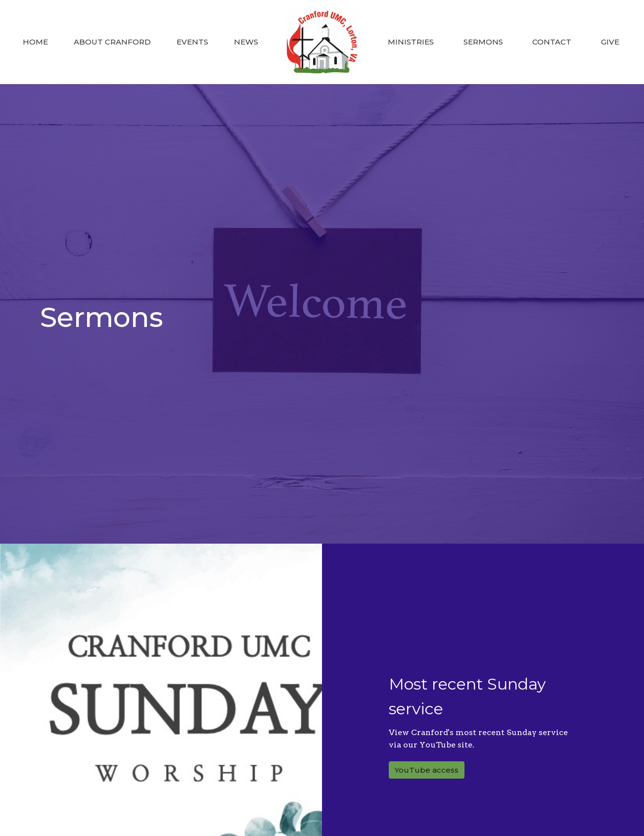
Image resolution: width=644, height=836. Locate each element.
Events (192, 42)
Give (610, 42)
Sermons (483, 42)
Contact (552, 42)
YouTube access (427, 770)
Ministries (411, 42)
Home (35, 42)
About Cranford (112, 42)
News (246, 42)
